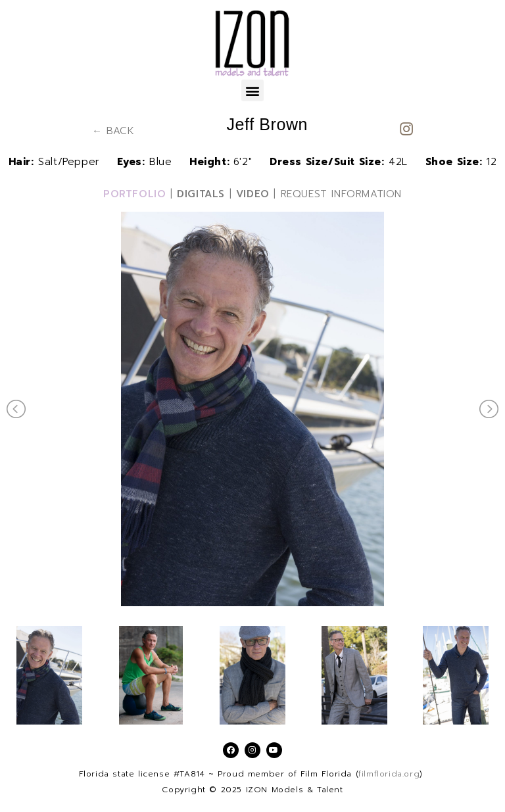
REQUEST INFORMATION (341, 194)
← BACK (113, 131)
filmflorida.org (389, 774)
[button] (252, 90)
